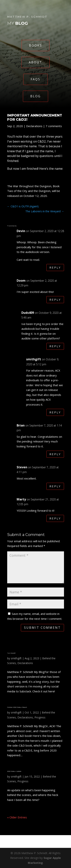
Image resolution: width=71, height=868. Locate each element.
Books (35, 45)
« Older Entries (17, 817)
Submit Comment (42, 628)
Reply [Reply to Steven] (55, 486)
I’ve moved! (11, 653)
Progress (40, 717)
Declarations (34, 126)
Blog (35, 96)
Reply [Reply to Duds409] (55, 346)
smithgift (16, 658)
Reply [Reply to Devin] (55, 267)
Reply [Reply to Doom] (55, 300)
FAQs (35, 79)
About (35, 62)
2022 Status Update (14, 771)
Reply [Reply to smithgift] (55, 412)
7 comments (54, 126)
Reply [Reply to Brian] (55, 454)
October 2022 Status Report (17, 707)
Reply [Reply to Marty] (55, 518)
